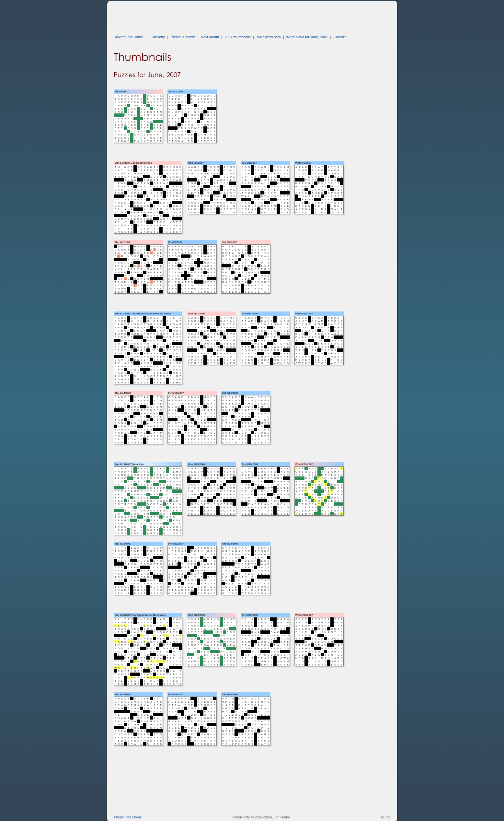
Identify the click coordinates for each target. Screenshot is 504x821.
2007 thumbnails (238, 37)
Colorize (340, 37)
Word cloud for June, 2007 (307, 37)
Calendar (158, 37)
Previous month (183, 37)
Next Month (210, 37)
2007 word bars (269, 37)
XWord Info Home (129, 37)
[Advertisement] (232, 16)
